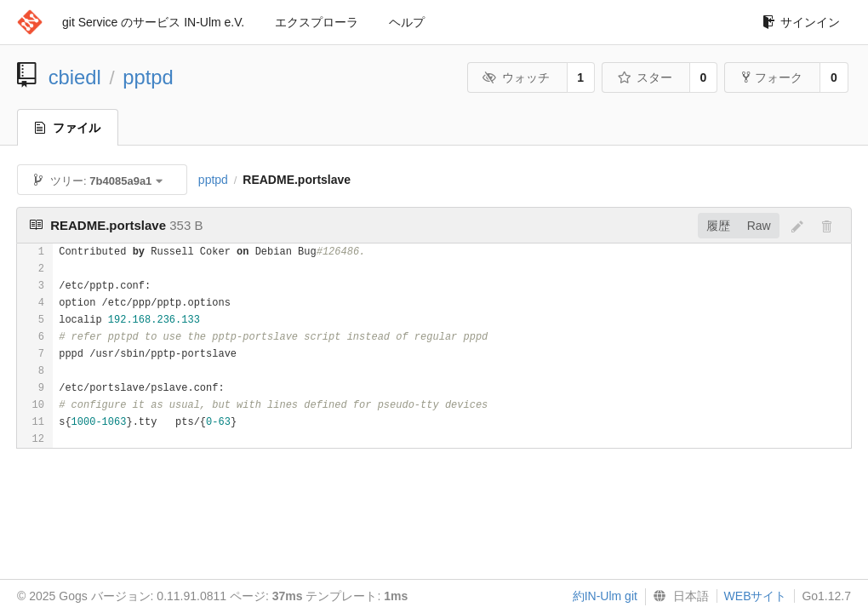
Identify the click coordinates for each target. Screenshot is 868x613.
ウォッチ (516, 77)
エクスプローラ (317, 22)
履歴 (718, 226)
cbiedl (75, 77)
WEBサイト (756, 596)
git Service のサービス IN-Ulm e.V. (153, 22)
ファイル (68, 128)
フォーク (772, 77)
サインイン (801, 22)
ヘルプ (407, 22)
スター (645, 77)
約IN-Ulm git (605, 596)
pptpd (148, 77)
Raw (759, 226)
